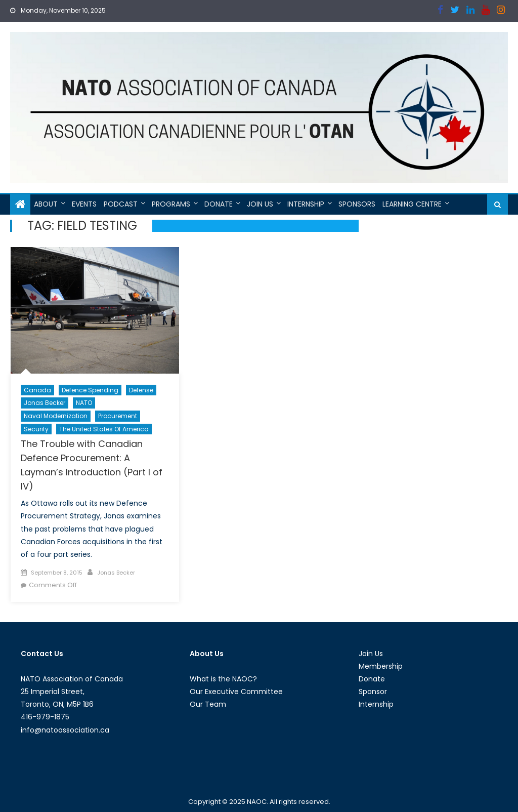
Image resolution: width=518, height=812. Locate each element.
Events (84, 204)
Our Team (208, 704)
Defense (141, 390)
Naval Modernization (56, 416)
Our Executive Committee (236, 692)
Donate (219, 204)
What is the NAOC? (223, 679)
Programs (171, 204)
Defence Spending (90, 390)
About (46, 204)
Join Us (260, 204)
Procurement (118, 416)
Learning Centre (412, 204)
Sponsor (373, 692)
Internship (306, 204)
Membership (381, 666)
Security (36, 429)
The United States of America (104, 429)
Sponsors (357, 204)
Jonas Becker (45, 403)
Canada (37, 390)
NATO (84, 403)
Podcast (121, 204)
